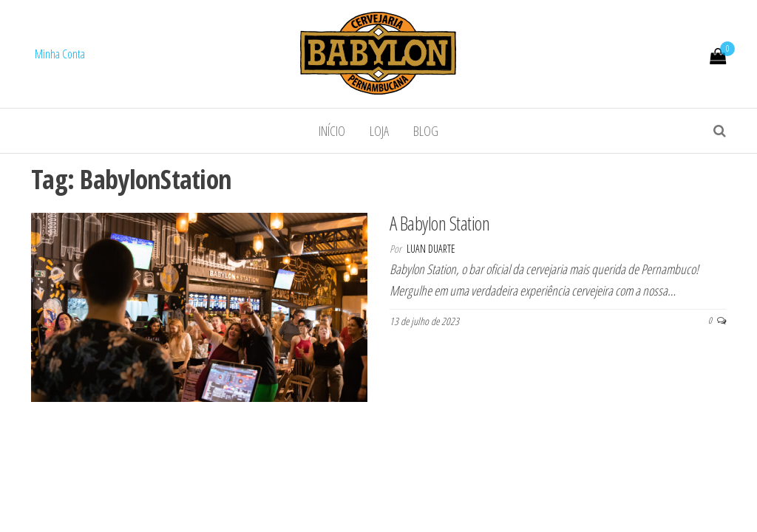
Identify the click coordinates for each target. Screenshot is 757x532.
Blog (426, 131)
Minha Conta (60, 54)
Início (332, 131)
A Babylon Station (439, 223)
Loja (379, 131)
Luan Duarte (431, 249)
